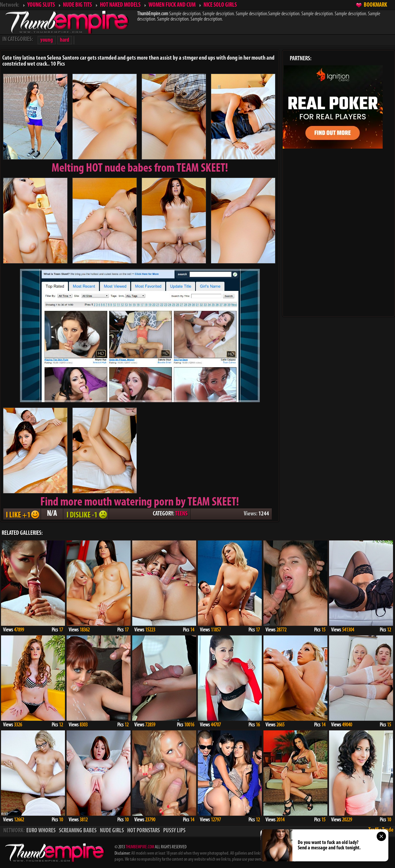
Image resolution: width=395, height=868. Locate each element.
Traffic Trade (381, 830)
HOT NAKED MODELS (120, 5)
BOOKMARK (375, 5)
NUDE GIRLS (112, 831)
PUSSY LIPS (174, 831)
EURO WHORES (41, 831)
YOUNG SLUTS (41, 5)
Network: (10, 5)
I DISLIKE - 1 (86, 514)
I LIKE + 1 (22, 514)
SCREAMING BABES (78, 831)
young (47, 40)
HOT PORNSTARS (144, 831)
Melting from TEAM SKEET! (140, 169)
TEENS (181, 514)
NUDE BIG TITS (77, 5)
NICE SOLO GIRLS (220, 5)
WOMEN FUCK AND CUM (172, 5)
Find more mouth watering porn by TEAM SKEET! (140, 502)
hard (65, 40)
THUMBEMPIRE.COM (140, 847)
